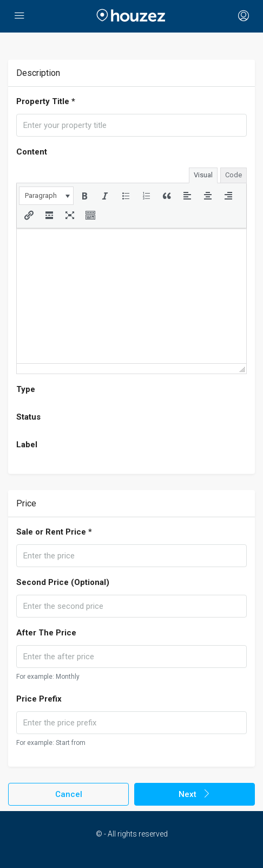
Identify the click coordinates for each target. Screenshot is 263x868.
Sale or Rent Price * (54, 532)
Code (234, 175)
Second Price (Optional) (63, 582)
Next (195, 794)
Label (27, 445)
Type (26, 389)
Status (28, 417)
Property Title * (46, 101)
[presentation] (46, 196)
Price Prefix (39, 699)
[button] (46, 196)
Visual (203, 175)
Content (32, 152)
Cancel (69, 794)
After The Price (46, 633)
